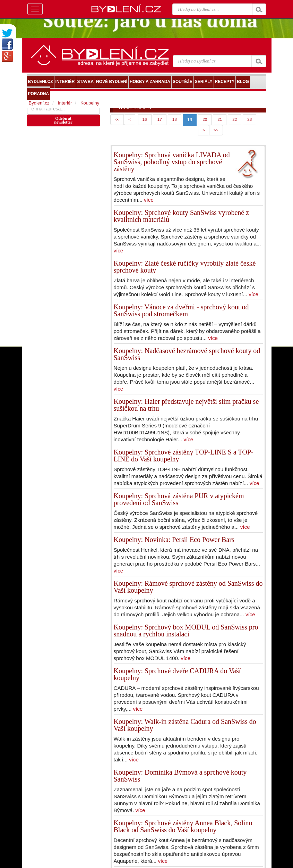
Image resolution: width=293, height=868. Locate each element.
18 (175, 119)
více (149, 200)
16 (145, 119)
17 (160, 119)
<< (117, 119)
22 (235, 119)
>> (216, 130)
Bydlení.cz (39, 103)
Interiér (65, 103)
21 (220, 119)
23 (249, 119)
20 (205, 119)
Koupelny (90, 103)
